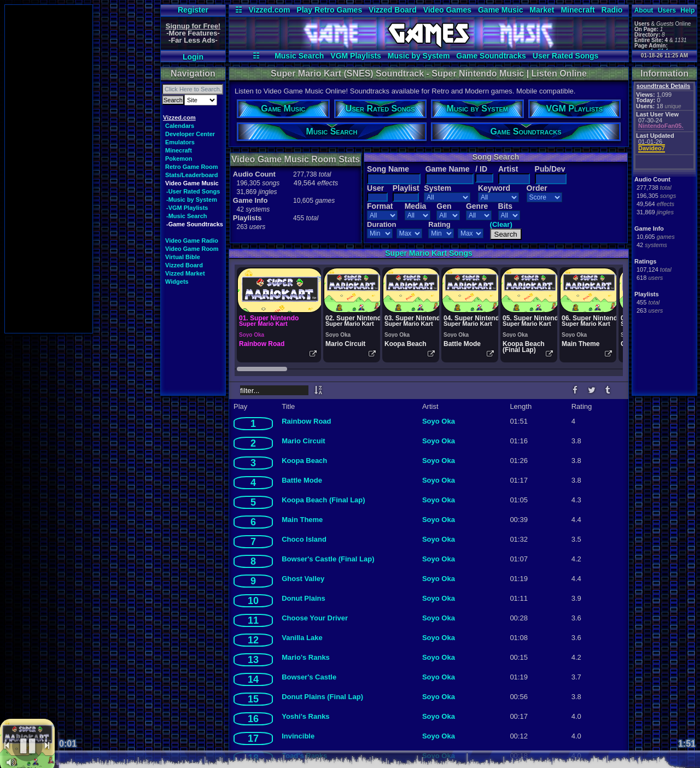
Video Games (447, 10)
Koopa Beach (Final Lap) (323, 500)
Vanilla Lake (302, 638)
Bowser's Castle (309, 677)
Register (193, 10)
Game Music (500, 10)
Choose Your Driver (315, 618)
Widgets (177, 282)
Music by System (419, 56)
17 (253, 738)
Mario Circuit (303, 441)
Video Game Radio (192, 241)
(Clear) (501, 224)
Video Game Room (192, 249)
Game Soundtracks (491, 56)
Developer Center (190, 134)
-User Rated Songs (193, 191)
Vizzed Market (185, 273)
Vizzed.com (269, 10)
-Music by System (192, 200)
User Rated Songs (566, 56)
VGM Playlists (356, 56)
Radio (612, 10)
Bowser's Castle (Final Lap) (328, 559)
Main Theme (302, 520)
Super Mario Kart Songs (428, 253)
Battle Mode (302, 480)
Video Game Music (192, 183)
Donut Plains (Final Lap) (322, 697)
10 (253, 601)
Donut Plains (303, 598)
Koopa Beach (304, 461)
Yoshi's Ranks (305, 716)
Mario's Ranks (306, 657)
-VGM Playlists (187, 208)
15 (253, 699)
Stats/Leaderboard (192, 175)
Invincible (298, 736)
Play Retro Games (329, 10)
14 (253, 679)
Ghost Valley (303, 579)
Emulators (180, 142)
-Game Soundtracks (195, 224)
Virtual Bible (183, 257)
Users (667, 10)
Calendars (180, 126)
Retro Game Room (192, 167)
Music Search (299, 56)
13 (253, 660)
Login (193, 57)
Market (542, 10)
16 (253, 719)
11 (253, 620)
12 (253, 640)
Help (687, 10)
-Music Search (187, 216)
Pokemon (179, 159)
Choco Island (304, 539)
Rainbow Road (306, 421)
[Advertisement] (49, 169)
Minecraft (577, 10)
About (644, 10)
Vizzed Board (393, 10)
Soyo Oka (439, 421)
